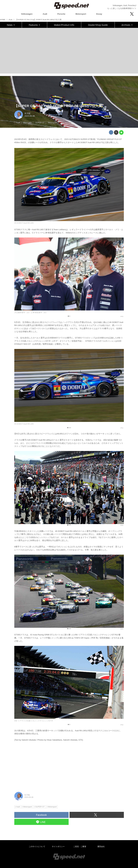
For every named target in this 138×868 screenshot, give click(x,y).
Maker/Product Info (64, 25)
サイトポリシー (58, 847)
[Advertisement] (69, 51)
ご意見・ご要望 (80, 847)
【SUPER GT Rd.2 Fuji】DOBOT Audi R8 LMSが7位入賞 (58, 106)
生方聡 (27, 113)
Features (34, 25)
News (11, 25)
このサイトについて (37, 847)
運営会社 (101, 847)
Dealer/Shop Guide (98, 25)
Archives (127, 25)
